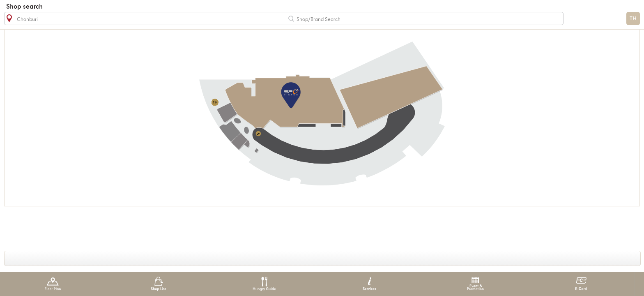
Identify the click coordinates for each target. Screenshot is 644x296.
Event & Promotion (475, 284)
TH (633, 19)
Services (369, 284)
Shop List (158, 284)
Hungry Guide (264, 284)
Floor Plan (53, 284)
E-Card (581, 284)
